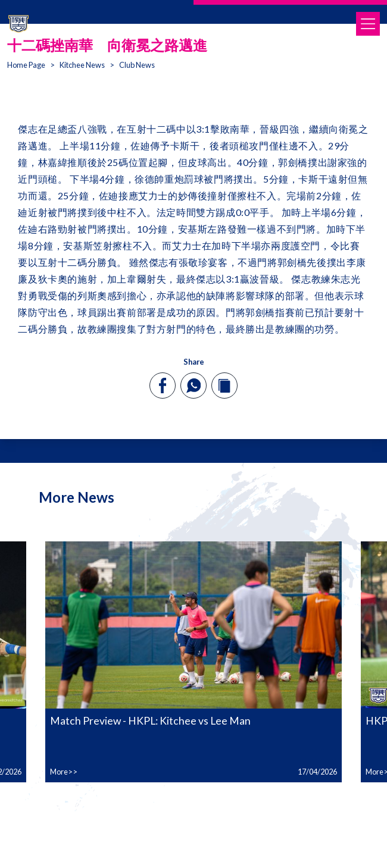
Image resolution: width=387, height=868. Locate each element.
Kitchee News (82, 65)
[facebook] (163, 386)
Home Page (26, 65)
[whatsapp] (193, 386)
